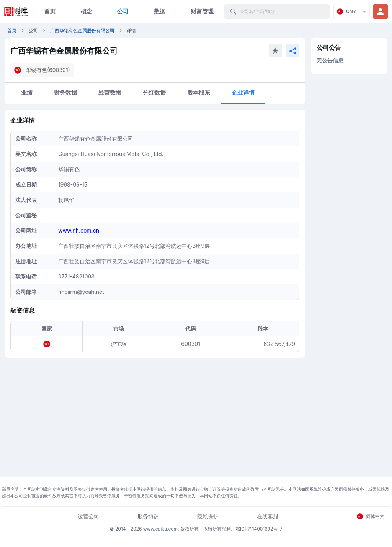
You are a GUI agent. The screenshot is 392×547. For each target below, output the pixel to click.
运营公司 (88, 516)
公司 (123, 11)
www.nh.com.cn (79, 230)
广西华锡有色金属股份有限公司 (82, 30)
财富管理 (202, 11)
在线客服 (268, 516)
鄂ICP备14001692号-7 (259, 529)
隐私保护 (208, 516)
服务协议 (148, 516)
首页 (50, 11)
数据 (160, 11)
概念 (87, 11)
